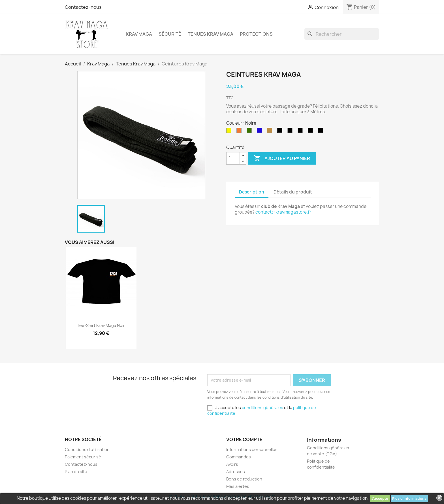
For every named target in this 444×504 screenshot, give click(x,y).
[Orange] (240, 132)
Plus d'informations (409, 498)
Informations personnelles (252, 449)
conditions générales (262, 408)
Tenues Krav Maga (211, 34)
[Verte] (250, 132)
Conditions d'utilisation (87, 449)
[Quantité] (233, 158)
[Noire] (281, 132)
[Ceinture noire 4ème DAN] (322, 132)
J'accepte (380, 498)
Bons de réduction (244, 479)
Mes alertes (238, 486)
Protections (256, 34)
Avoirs (232, 464)
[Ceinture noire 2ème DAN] (291, 132)
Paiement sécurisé (83, 457)
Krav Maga (139, 34)
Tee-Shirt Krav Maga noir (101, 325)
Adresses (236, 472)
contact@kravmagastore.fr (283, 212)
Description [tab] (252, 192)
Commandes (239, 457)
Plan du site (76, 472)
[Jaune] (230, 132)
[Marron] (271, 132)
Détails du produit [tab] (293, 192)
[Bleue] (261, 132)
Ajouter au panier (282, 158)
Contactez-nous (83, 7)
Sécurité (170, 34)
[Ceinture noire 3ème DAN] (301, 132)
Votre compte (244, 439)
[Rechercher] (342, 34)
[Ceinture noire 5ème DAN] (311, 132)
